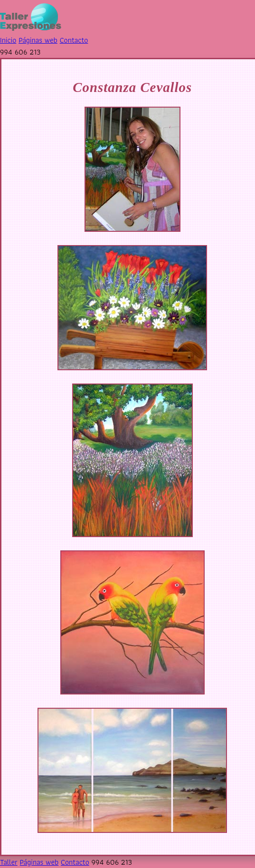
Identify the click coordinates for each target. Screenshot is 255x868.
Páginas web (38, 40)
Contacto (74, 40)
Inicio (8, 40)
